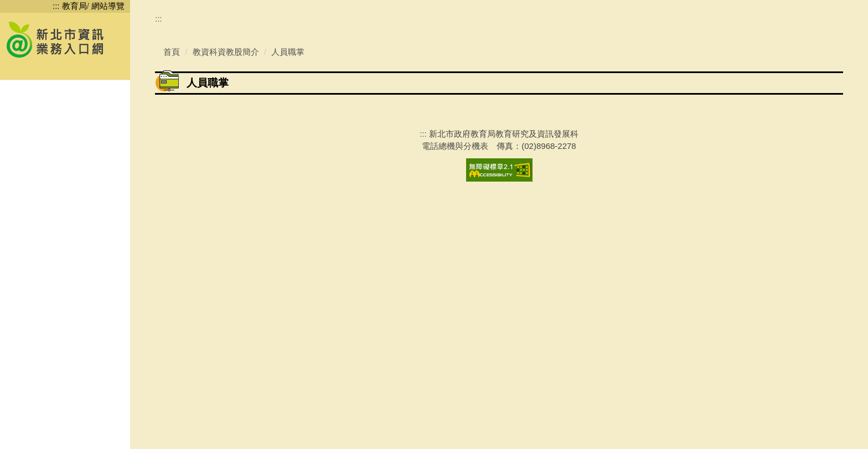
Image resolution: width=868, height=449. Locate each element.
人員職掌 (288, 297)
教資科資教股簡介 (226, 297)
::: (56, 6)
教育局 (74, 6)
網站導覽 (108, 6)
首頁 (172, 297)
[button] (65, 98)
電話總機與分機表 (455, 391)
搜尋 (118, 70)
